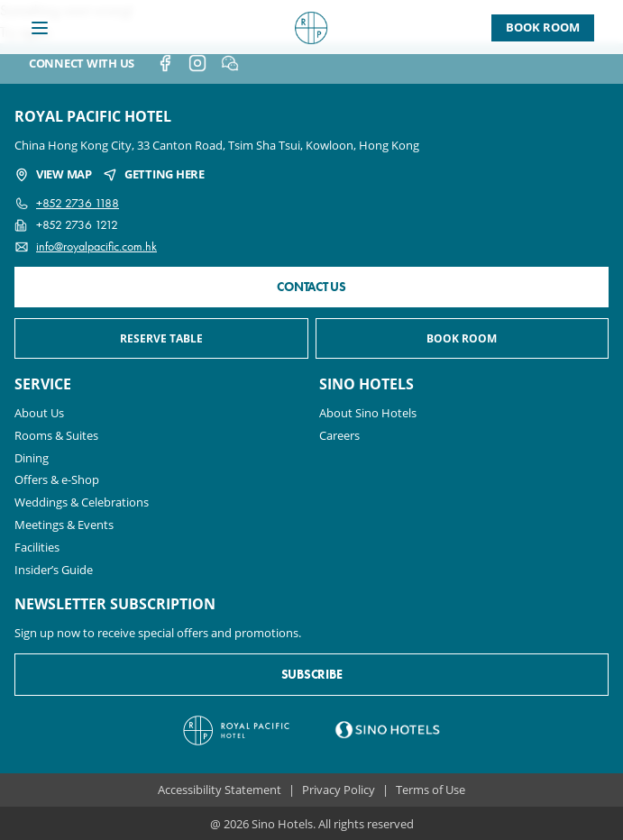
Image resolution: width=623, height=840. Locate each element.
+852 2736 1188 (78, 203)
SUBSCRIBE (311, 675)
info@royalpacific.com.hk (96, 247)
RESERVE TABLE (161, 338)
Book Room (543, 27)
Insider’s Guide (54, 570)
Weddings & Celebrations (82, 502)
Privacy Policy (339, 790)
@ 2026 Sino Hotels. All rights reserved (312, 823)
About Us (39, 413)
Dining (32, 458)
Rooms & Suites (56, 435)
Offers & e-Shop (57, 479)
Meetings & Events (64, 525)
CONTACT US (311, 287)
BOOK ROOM (462, 338)
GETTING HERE (154, 174)
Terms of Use (431, 790)
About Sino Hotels (368, 413)
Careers (339, 435)
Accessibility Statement (220, 790)
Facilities (37, 547)
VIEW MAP (53, 174)
